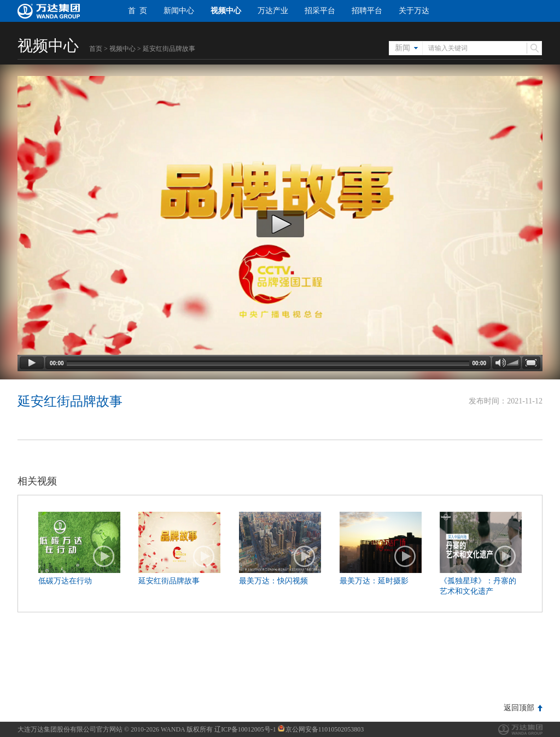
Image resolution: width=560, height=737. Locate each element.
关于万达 (414, 11)
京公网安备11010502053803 (321, 729)
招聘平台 (367, 11)
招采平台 (320, 11)
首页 (96, 49)
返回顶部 (519, 708)
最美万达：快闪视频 (273, 581)
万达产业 (273, 11)
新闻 (402, 48)
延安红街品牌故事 (169, 581)
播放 (104, 557)
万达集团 (520, 730)
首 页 (138, 11)
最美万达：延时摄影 (374, 581)
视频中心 (226, 11)
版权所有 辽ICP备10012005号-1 (231, 729)
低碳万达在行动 (65, 581)
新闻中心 (179, 11)
